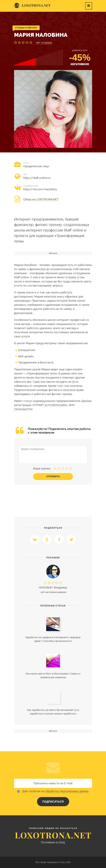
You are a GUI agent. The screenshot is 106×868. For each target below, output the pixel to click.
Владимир (53, 587)
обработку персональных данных (67, 791)
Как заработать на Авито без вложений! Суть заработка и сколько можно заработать (53, 712)
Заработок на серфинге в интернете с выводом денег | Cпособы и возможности (53, 639)
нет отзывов (44, 42)
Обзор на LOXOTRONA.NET (41, 199)
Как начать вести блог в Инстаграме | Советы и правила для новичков (53, 676)
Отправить (53, 476)
